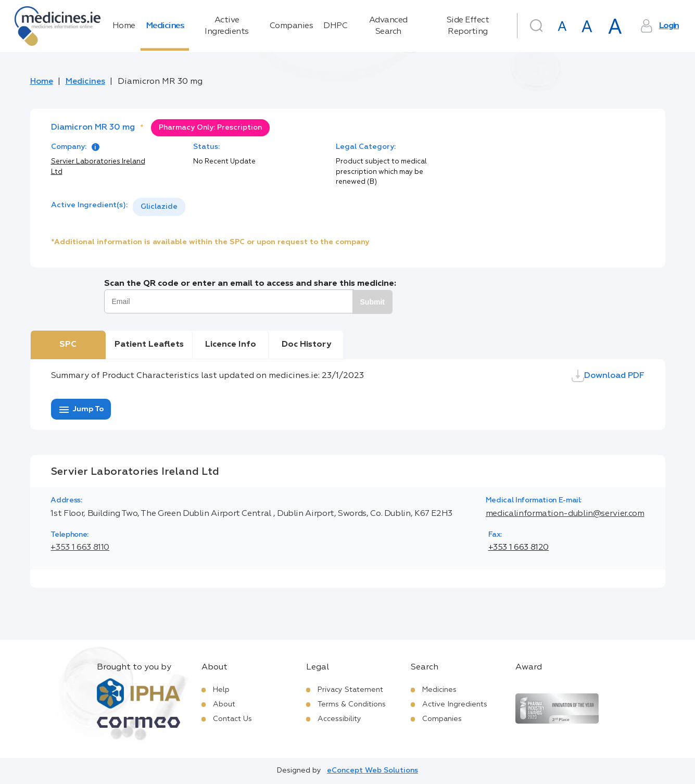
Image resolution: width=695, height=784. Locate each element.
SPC (68, 345)
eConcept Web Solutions (372, 770)
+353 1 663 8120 (519, 548)
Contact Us (232, 719)
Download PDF (608, 376)
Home (124, 26)
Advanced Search (388, 26)
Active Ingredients (227, 26)
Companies (292, 26)
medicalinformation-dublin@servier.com (565, 514)
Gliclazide (159, 207)
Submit (372, 302)
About (224, 704)
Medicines (165, 26)
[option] (159, 207)
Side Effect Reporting (468, 26)
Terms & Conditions (352, 704)
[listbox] (159, 207)
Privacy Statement (350, 690)
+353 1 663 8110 (80, 548)
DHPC (335, 26)
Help (221, 690)
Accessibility (339, 719)
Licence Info (231, 345)
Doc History (306, 345)
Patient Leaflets (149, 345)
